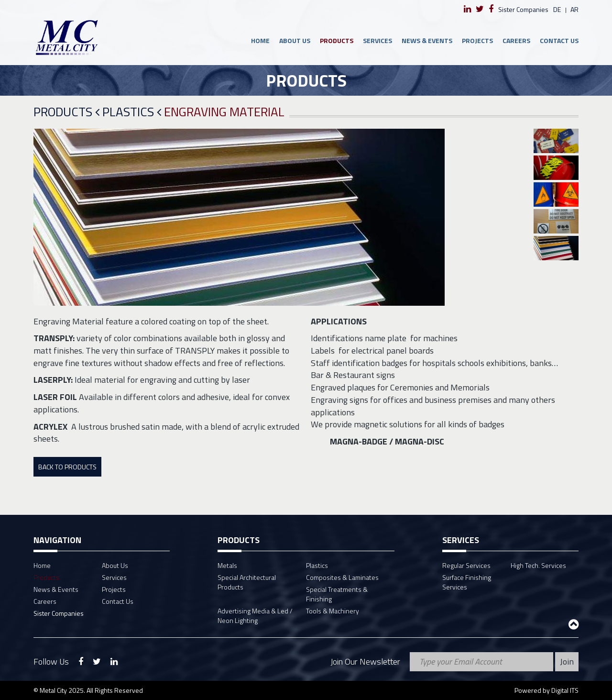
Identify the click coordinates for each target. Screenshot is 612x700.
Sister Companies (523, 9)
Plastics (132, 112)
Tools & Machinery (333, 611)
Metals (227, 565)
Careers (516, 40)
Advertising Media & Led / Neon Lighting (255, 616)
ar (574, 9)
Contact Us (559, 40)
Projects (477, 40)
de (557, 9)
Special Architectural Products (247, 582)
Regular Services (466, 565)
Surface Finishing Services (467, 582)
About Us (295, 40)
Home (260, 40)
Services (377, 40)
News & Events (427, 40)
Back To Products (67, 467)
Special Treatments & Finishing (337, 594)
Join (567, 661)
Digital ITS (565, 690)
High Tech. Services (538, 565)
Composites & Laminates (342, 577)
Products (337, 40)
